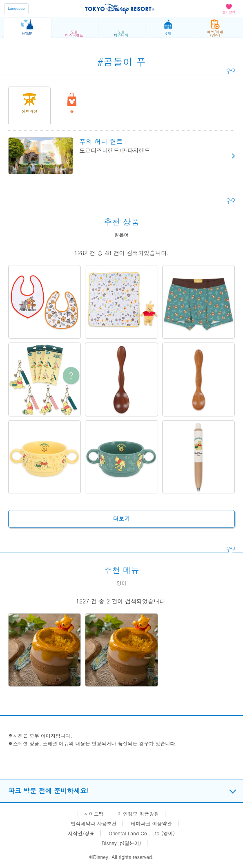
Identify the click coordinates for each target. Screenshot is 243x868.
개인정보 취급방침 (138, 814)
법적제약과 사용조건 (94, 823)
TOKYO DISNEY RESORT (120, 9)
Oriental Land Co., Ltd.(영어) (142, 833)
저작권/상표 (81, 833)
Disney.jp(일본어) (121, 843)
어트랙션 (29, 111)
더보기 (122, 519)
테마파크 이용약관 (152, 823)
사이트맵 (94, 814)
